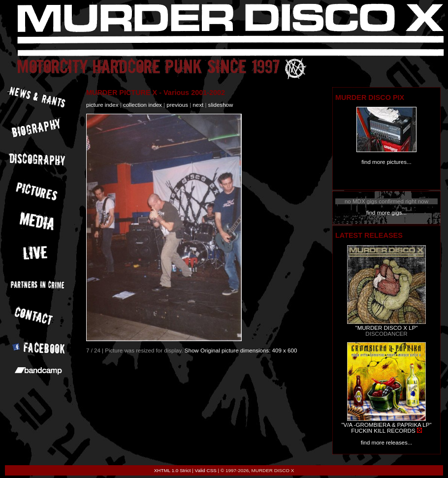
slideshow (221, 105)
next (198, 105)
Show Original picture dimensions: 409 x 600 (241, 351)
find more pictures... (386, 162)
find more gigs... (386, 213)
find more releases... (387, 443)
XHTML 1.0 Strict (173, 470)
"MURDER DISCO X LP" (387, 328)
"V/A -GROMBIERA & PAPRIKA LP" (386, 425)
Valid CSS (206, 470)
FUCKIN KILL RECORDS (383, 431)
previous (177, 105)
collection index (143, 105)
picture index (102, 105)
